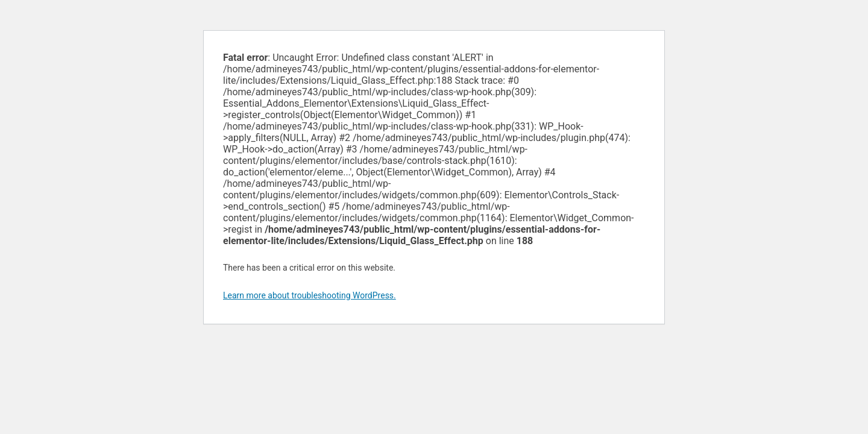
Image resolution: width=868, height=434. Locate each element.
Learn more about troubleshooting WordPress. (310, 295)
